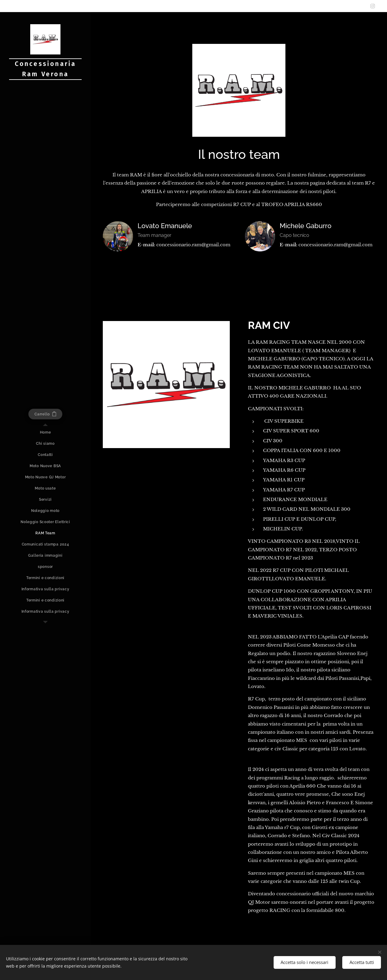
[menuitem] (45, 433)
